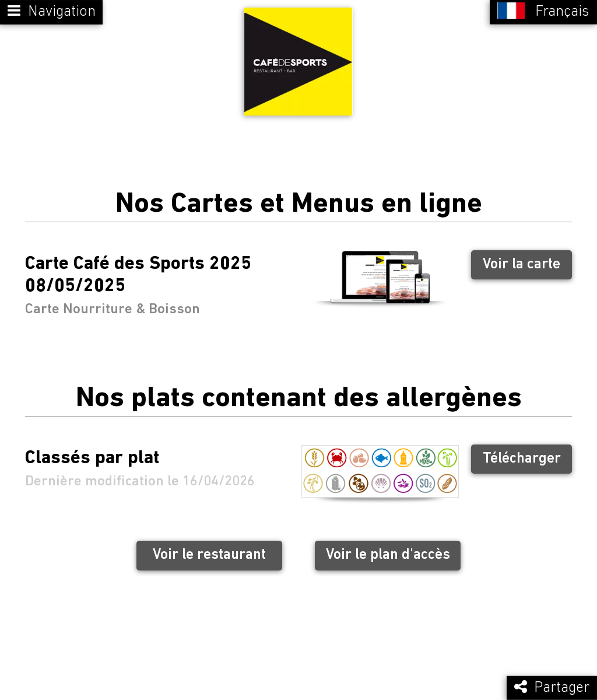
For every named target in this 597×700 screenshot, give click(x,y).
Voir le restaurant (209, 551)
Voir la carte (522, 260)
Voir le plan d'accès (388, 551)
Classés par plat (92, 454)
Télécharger (522, 454)
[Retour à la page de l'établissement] (298, 60)
